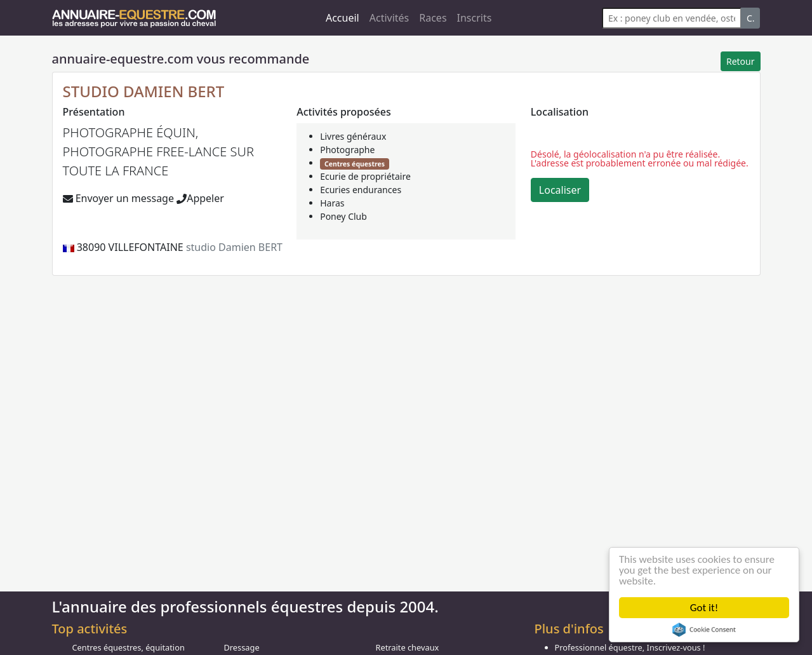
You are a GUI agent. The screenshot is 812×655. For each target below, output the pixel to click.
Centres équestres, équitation (129, 647)
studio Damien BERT (234, 247)
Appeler (200, 198)
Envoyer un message (118, 198)
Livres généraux (353, 136)
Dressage (242, 647)
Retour (741, 61)
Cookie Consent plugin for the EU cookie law (704, 630)
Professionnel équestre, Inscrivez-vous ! (630, 647)
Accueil (343, 18)
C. (751, 18)
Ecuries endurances (361, 190)
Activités (389, 18)
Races (433, 18)
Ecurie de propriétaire (365, 176)
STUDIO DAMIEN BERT (144, 91)
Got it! (704, 608)
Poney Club (343, 216)
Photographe (347, 150)
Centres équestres (355, 164)
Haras (332, 203)
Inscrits (475, 18)
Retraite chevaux (408, 647)
